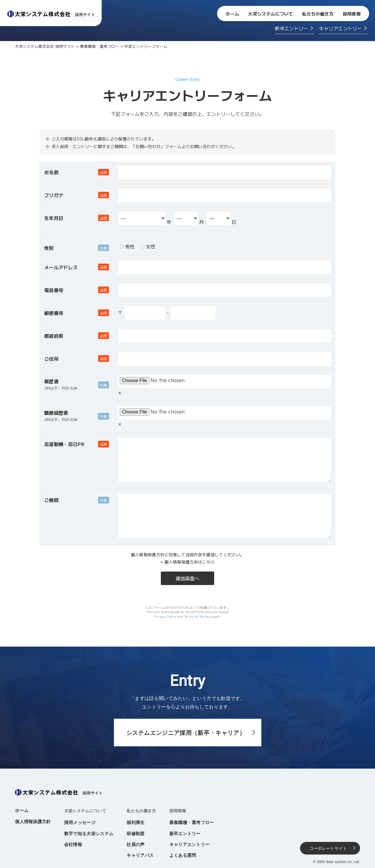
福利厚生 (135, 822)
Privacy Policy (165, 616)
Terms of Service (197, 616)
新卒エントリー (292, 28)
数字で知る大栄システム (89, 834)
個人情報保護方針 (33, 822)
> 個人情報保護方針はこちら (187, 562)
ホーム (232, 14)
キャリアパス (140, 855)
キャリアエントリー (341, 28)
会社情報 (73, 844)
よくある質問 (183, 855)
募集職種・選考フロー (192, 822)
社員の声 (135, 844)
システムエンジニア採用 (186, 733)
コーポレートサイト (328, 848)
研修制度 (135, 834)
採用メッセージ (80, 822)
